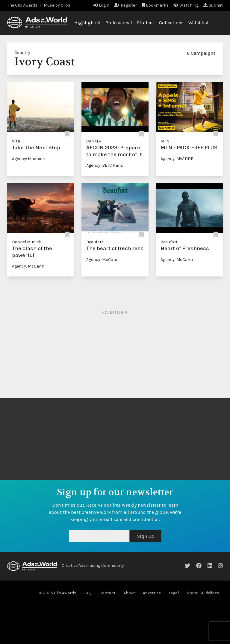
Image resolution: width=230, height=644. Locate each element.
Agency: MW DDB (177, 159)
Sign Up (146, 536)
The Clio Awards (22, 5)
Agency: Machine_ (30, 159)
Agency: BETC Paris (105, 165)
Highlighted (87, 23)
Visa (16, 141)
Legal (174, 593)
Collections (171, 23)
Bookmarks (155, 5)
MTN (165, 141)
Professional (119, 23)
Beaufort (95, 242)
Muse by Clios (57, 5)
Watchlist (199, 23)
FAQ (88, 593)
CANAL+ (94, 141)
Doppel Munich (27, 242)
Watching (186, 5)
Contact (108, 593)
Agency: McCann (28, 266)
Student (146, 23)
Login (101, 5)
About (129, 593)
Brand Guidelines (203, 593)
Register (125, 5)
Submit (213, 5)
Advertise (152, 593)
